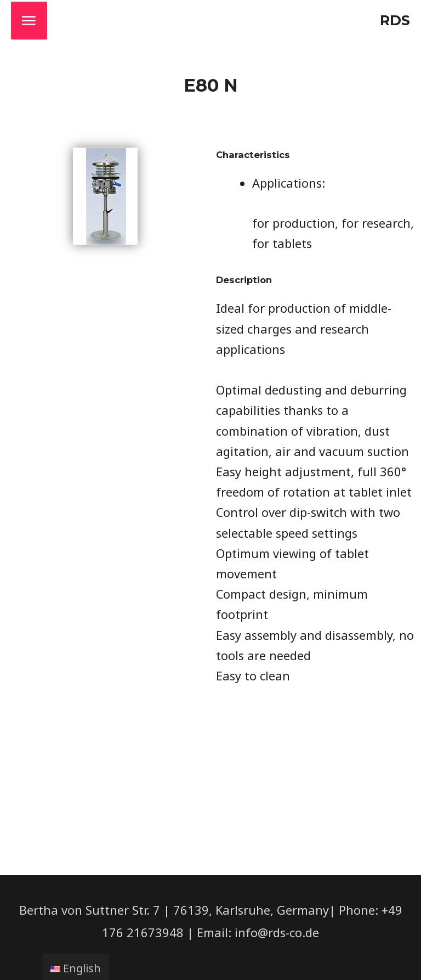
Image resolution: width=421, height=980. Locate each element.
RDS (395, 20)
